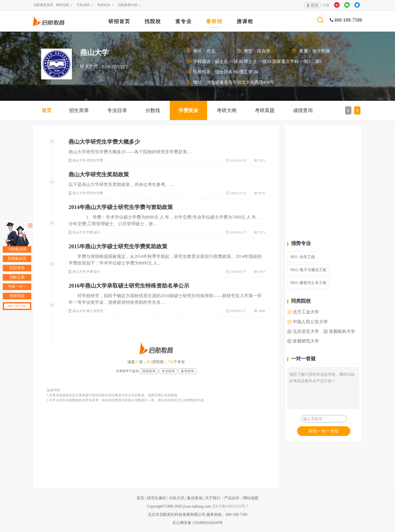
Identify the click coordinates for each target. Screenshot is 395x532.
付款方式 (177, 498)
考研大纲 (227, 110)
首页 (47, 110)
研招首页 (119, 22)
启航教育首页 (43, 5)
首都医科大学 (342, 331)
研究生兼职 (157, 498)
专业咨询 (168, 371)
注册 (326, 5)
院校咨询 (149, 371)
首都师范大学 (306, 341)
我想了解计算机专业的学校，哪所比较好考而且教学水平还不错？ (323, 388)
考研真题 (265, 110)
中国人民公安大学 (310, 322)
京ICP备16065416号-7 (229, 506)
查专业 (184, 22)
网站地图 (251, 498)
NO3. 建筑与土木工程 (308, 283)
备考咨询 (187, 371)
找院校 (153, 22)
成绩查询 (303, 110)
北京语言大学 (306, 331)
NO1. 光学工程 (303, 257)
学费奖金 (188, 110)
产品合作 (232, 498)
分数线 (153, 110)
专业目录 (117, 110)
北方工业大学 (306, 312)
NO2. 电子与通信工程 (308, 270)
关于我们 (213, 498)
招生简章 (79, 110)
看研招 (214, 22)
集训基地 (195, 498)
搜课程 (245, 22)
